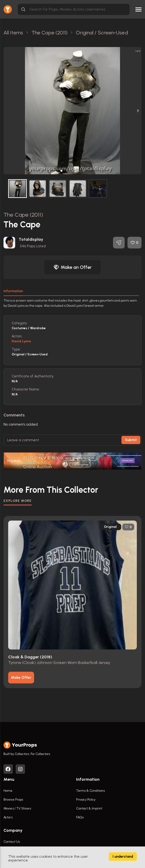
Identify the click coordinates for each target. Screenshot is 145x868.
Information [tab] (13, 291)
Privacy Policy (86, 800)
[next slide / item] (138, 111)
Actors (8, 817)
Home (8, 791)
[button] (61, 171)
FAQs (80, 817)
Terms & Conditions (91, 791)
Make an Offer (73, 267)
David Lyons (21, 341)
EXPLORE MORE (18, 501)
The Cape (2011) (23, 215)
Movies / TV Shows (17, 808)
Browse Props (13, 800)
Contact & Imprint (89, 808)
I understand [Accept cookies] (123, 857)
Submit (131, 440)
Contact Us (12, 842)
